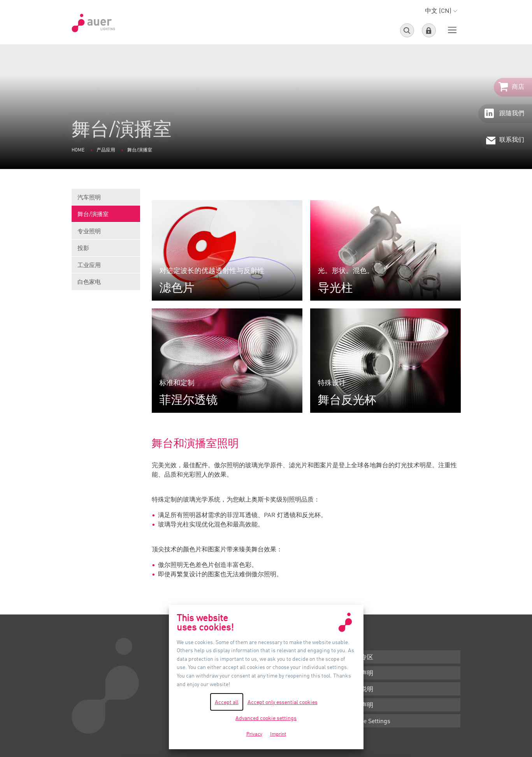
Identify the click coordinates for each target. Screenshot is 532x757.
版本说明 (361, 689)
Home (78, 150)
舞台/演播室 (106, 216)
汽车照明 (106, 200)
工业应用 (106, 267)
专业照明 (106, 233)
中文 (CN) (441, 11)
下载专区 (361, 657)
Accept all (227, 702)
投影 (106, 250)
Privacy (254, 734)
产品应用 (106, 150)
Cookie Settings (369, 721)
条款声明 (361, 673)
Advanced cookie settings (266, 718)
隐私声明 (361, 705)
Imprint (278, 734)
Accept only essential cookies (283, 702)
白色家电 (89, 282)
